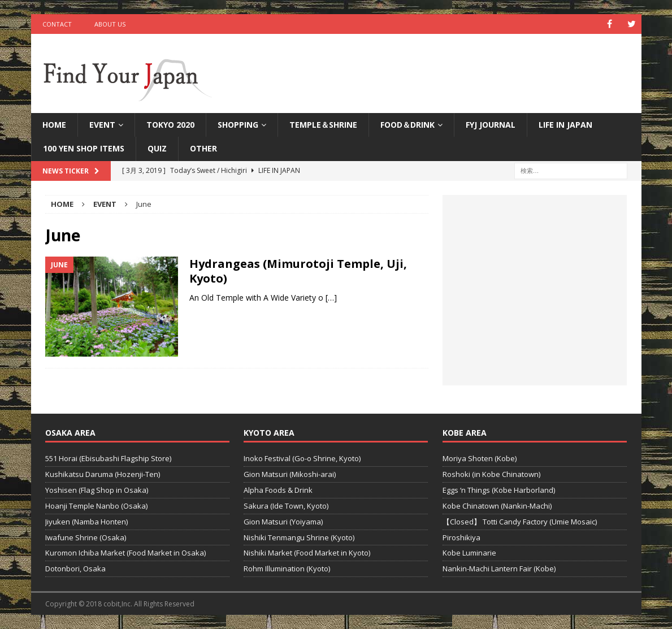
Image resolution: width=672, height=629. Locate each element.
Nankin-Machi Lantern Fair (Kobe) (499, 569)
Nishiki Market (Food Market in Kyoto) (307, 553)
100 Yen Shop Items (84, 148)
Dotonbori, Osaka (75, 569)
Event (102, 125)
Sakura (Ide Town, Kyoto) (286, 506)
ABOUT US (110, 24)
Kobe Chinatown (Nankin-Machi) (497, 506)
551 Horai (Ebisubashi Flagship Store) (108, 458)
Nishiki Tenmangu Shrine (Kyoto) (299, 537)
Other (203, 148)
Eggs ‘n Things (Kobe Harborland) (499, 490)
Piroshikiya (461, 537)
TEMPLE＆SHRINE (323, 125)
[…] (331, 298)
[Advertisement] (535, 297)
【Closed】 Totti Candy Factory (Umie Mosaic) (520, 522)
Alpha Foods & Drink (278, 490)
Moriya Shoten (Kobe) (480, 458)
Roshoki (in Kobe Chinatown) (491, 474)
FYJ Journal (491, 125)
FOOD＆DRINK (407, 125)
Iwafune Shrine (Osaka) (86, 537)
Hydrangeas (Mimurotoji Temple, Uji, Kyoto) (298, 271)
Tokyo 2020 (170, 125)
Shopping (238, 125)
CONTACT (57, 24)
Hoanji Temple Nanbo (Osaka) (96, 506)
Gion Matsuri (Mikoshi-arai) (290, 474)
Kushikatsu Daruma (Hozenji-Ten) (103, 474)
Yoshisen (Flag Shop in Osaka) (97, 490)
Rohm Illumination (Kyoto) (287, 569)
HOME (54, 125)
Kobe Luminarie (469, 553)
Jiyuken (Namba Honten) (86, 522)
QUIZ (157, 148)
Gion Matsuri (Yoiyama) (283, 522)
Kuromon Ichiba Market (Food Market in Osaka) (125, 553)
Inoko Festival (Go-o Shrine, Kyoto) (302, 458)
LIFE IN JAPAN (565, 125)
